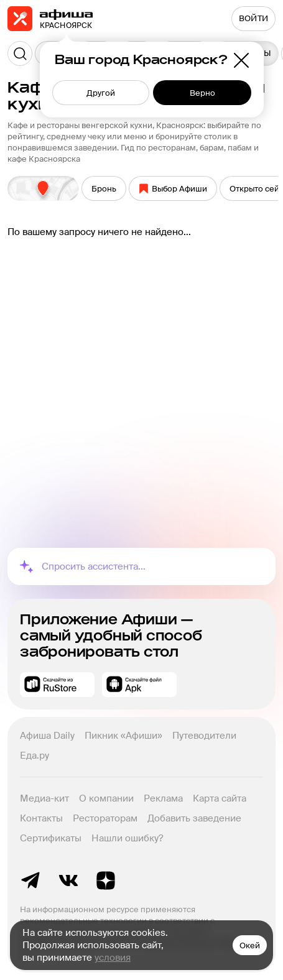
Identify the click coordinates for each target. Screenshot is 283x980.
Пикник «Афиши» (123, 736)
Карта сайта (220, 798)
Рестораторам (105, 818)
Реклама (163, 798)
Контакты (41, 818)
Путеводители (204, 736)
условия (113, 958)
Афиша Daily (47, 736)
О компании (106, 798)
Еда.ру (35, 756)
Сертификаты (51, 838)
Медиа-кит (44, 798)
